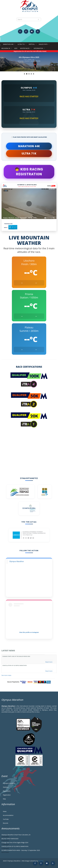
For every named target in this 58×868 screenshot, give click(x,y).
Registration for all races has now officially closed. (32, 51)
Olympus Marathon (17, 561)
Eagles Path (44, 45)
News (5, 811)
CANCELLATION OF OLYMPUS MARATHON (14, 665)
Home (0, 45)
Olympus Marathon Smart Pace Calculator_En (16, 835)
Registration (7, 795)
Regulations (7, 791)
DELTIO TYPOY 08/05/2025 (10, 839)
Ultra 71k (21, 45)
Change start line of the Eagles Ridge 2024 (16, 656)
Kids (16, 48)
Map (4, 799)
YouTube (6, 819)
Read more (49, 662)
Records (6, 823)
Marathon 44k (9, 45)
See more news (6, 675)
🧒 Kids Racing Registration (29, 172)
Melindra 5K (6, 49)
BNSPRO (41, 861)
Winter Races (25, 49)
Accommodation (8, 815)
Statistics (6, 787)
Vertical (32, 45)
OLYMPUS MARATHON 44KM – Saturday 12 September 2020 (21, 850)
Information (39, 49)
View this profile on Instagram (29, 632)
